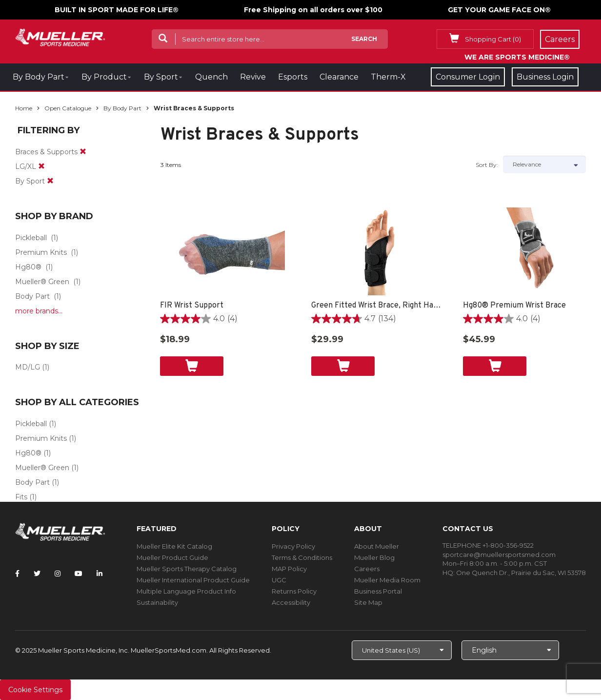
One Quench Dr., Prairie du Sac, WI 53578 (521, 573)
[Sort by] (544, 165)
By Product (104, 77)
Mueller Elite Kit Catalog (174, 546)
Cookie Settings (35, 690)
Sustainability (157, 602)
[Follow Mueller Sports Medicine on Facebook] (17, 574)
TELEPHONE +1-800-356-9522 (488, 545)
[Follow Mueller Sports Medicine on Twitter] (37, 574)
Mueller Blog (374, 557)
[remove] (83, 152)
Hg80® (28, 267)
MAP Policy (289, 569)
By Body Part (39, 77)
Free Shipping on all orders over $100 (313, 10)
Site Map (368, 602)
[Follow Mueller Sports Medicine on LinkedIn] (100, 574)
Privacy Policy (293, 546)
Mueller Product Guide (172, 557)
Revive (253, 77)
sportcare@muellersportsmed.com (499, 555)
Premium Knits (41, 252)
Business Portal (378, 591)
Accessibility (291, 602)
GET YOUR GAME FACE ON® (499, 10)
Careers (367, 569)
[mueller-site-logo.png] (60, 36)
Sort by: (487, 165)
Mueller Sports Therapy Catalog (187, 569)
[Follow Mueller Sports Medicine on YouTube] (79, 574)
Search (364, 39)
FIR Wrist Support (192, 306)
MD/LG (28, 367)
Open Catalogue (68, 108)
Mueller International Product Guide (193, 580)
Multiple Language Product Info (186, 591)
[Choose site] (402, 650)
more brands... (39, 311)
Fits (21, 497)
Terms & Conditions (302, 557)
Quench (211, 77)
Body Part (32, 296)
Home (24, 108)
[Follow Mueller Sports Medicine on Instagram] (58, 574)
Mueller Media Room (387, 580)
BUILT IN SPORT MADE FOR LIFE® (117, 10)
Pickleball (31, 238)
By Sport (161, 77)
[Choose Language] (510, 650)
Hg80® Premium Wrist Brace (514, 306)
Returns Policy (294, 591)
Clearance (339, 77)
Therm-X (388, 77)
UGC (279, 580)
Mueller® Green (42, 282)
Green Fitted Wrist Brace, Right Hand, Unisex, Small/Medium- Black (377, 306)
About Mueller (377, 546)
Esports (293, 77)
